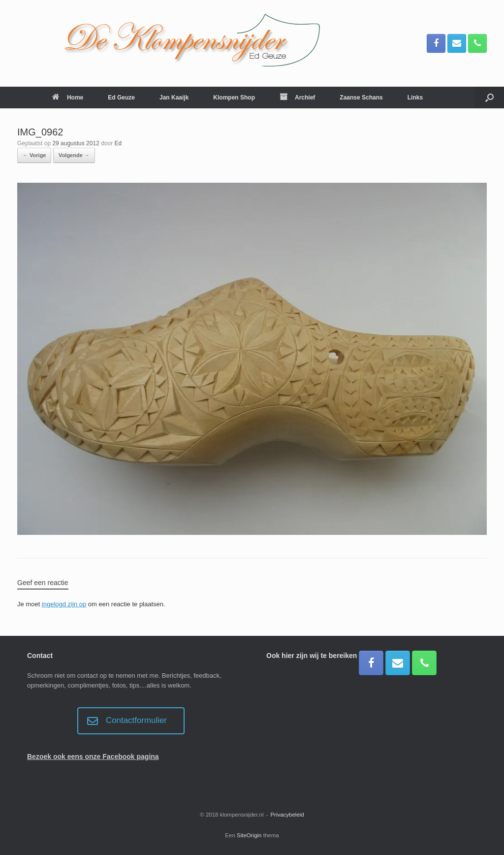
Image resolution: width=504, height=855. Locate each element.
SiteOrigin (249, 835)
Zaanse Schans (361, 98)
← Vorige (34, 155)
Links (415, 98)
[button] (489, 98)
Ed (118, 143)
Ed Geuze (121, 98)
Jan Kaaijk (174, 98)
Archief (297, 98)
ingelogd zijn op (64, 604)
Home (68, 98)
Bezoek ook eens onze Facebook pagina (93, 756)
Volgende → (74, 155)
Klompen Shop (234, 98)
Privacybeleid (287, 815)
